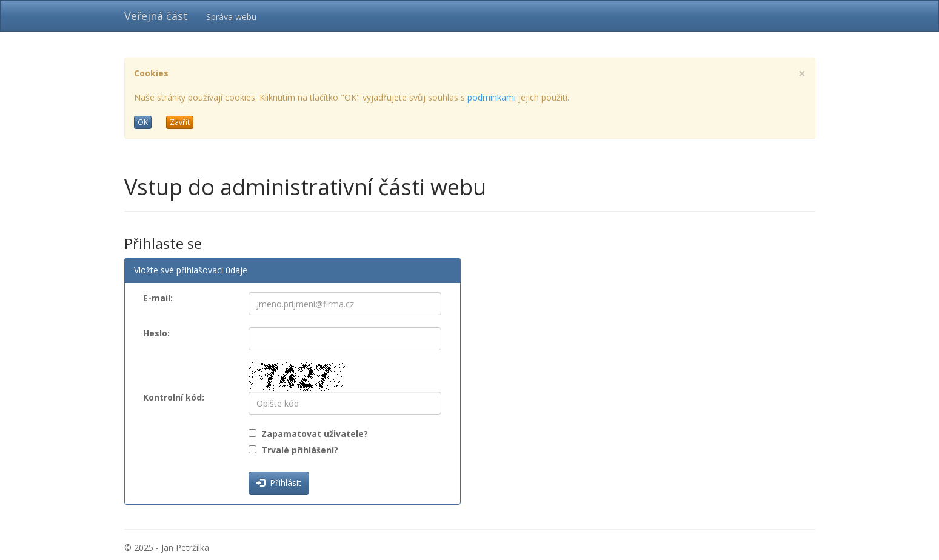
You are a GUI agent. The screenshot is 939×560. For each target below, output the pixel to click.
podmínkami (492, 97)
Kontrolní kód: (174, 397)
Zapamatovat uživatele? (312, 434)
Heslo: (156, 333)
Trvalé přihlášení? (297, 450)
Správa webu (231, 17)
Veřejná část (156, 16)
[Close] (802, 74)
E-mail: (158, 298)
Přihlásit (279, 483)
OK (143, 122)
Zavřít (180, 122)
